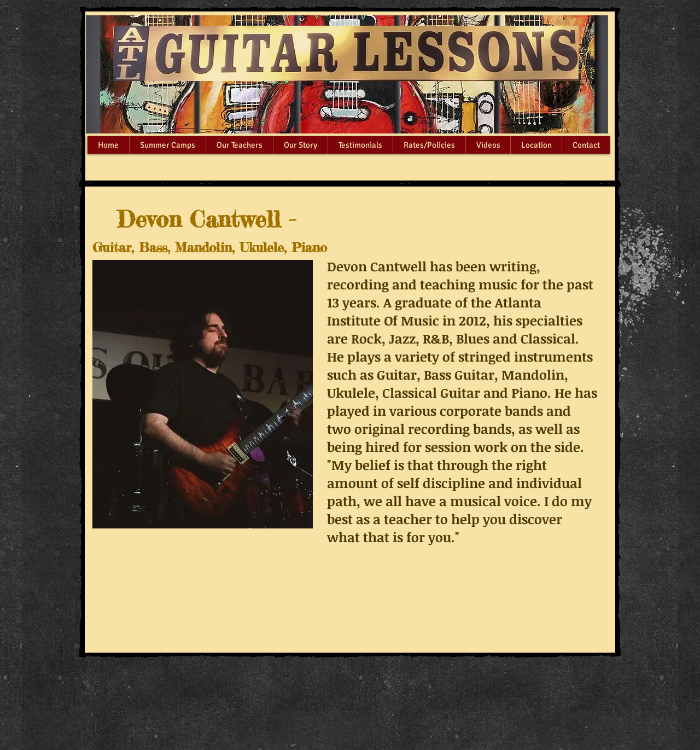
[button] (239, 145)
